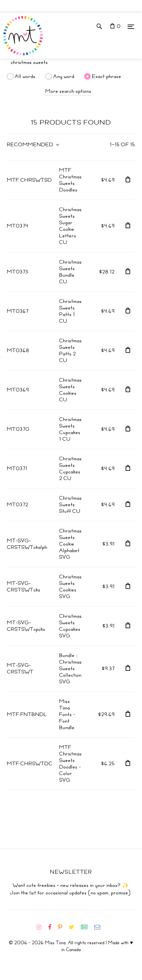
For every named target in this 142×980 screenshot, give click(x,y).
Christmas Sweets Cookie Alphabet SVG (71, 544)
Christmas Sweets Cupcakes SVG (71, 626)
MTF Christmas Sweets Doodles (71, 180)
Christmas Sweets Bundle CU (71, 272)
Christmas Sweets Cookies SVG (71, 587)
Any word (64, 76)
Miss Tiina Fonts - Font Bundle (67, 714)
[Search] (71, 62)
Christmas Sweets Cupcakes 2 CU (71, 469)
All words (25, 76)
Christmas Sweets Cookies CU (71, 390)
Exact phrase (107, 76)
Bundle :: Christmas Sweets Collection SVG (71, 669)
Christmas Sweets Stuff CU (71, 505)
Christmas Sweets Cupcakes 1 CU (71, 429)
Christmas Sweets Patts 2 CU (71, 350)
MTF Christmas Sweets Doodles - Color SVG (71, 764)
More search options (68, 91)
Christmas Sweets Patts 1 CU (71, 311)
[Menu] (131, 26)
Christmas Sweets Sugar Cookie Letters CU (71, 226)
